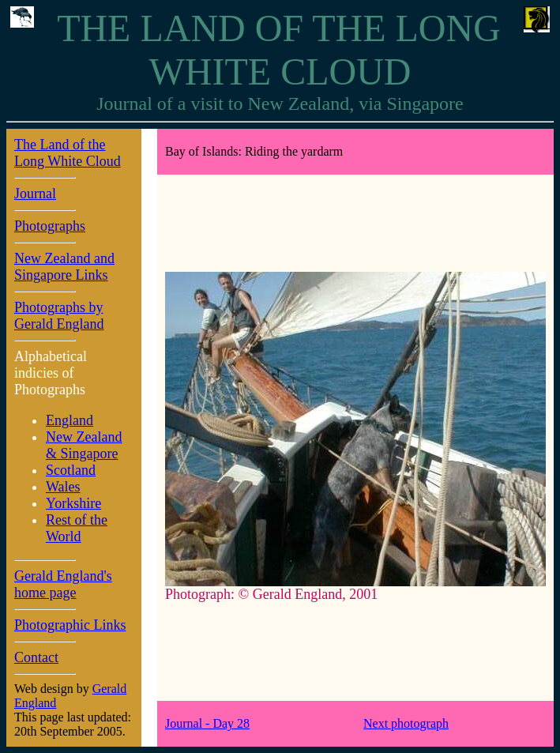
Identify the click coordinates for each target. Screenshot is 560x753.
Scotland (71, 470)
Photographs (50, 226)
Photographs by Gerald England (59, 316)
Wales (63, 487)
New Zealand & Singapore (84, 445)
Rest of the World (77, 528)
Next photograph (406, 723)
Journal (35, 194)
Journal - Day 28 (207, 723)
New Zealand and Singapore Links (64, 267)
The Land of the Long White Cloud (68, 153)
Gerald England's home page (63, 584)
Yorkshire (73, 503)
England (70, 420)
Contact (36, 657)
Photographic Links (70, 625)
